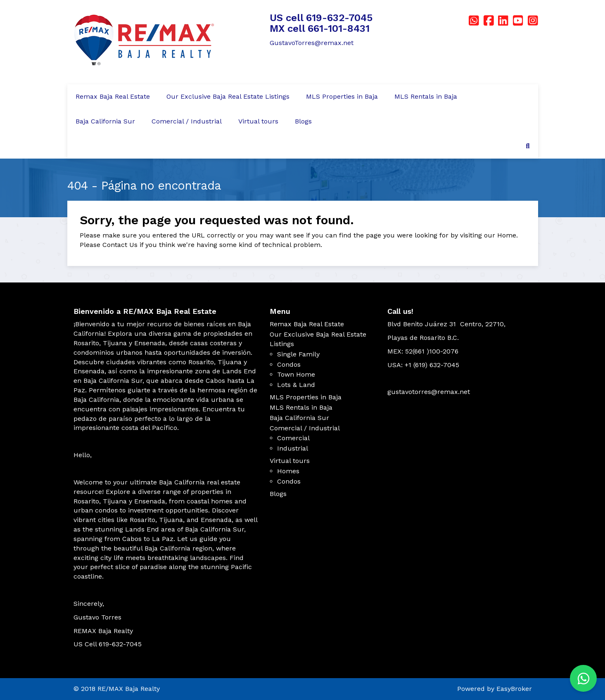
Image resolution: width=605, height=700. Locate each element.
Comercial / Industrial (187, 121)
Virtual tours (258, 121)
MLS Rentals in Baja (426, 96)
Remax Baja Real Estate (113, 96)
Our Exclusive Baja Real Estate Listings (228, 96)
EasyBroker (514, 689)
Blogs (303, 121)
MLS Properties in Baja (342, 96)
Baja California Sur (105, 121)
